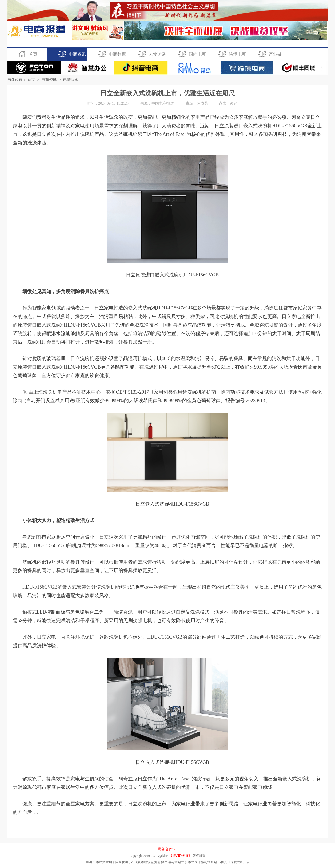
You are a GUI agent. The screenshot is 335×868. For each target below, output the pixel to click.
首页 (27, 54)
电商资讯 (71, 54)
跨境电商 (231, 54)
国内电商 (191, 54)
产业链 (269, 54)
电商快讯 (71, 80)
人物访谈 (151, 54)
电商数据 (111, 54)
